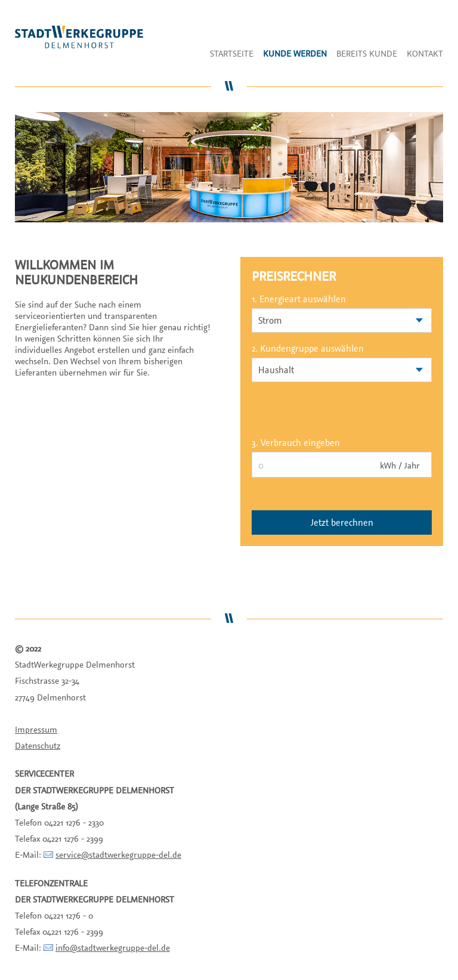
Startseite (232, 53)
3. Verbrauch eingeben (296, 442)
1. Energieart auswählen (299, 299)
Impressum (36, 729)
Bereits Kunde (367, 53)
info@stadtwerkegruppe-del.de (113, 948)
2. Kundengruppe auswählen (308, 348)
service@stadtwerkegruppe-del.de (118, 855)
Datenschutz (38, 745)
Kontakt (425, 53)
